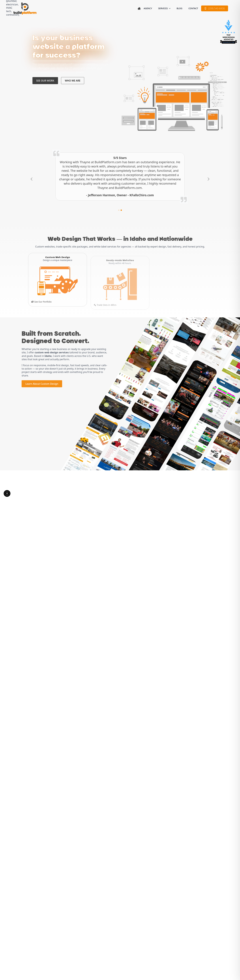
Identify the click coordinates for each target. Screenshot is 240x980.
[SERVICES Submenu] (171, 8)
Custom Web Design (117, 915)
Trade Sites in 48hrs (107, 301)
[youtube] (44, 935)
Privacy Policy (100, 952)
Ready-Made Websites (118, 926)
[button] (32, 179)
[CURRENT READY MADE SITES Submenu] (164, 512)
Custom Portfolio (116, 920)
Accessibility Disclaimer (136, 952)
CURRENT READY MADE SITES (142, 512)
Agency (148, 8)
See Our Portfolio (43, 301)
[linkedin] (38, 935)
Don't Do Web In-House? (171, 301)
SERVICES (163, 8)
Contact (193, 8)
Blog (180, 8)
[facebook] (31, 935)
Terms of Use (115, 952)
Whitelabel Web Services (120, 931)
